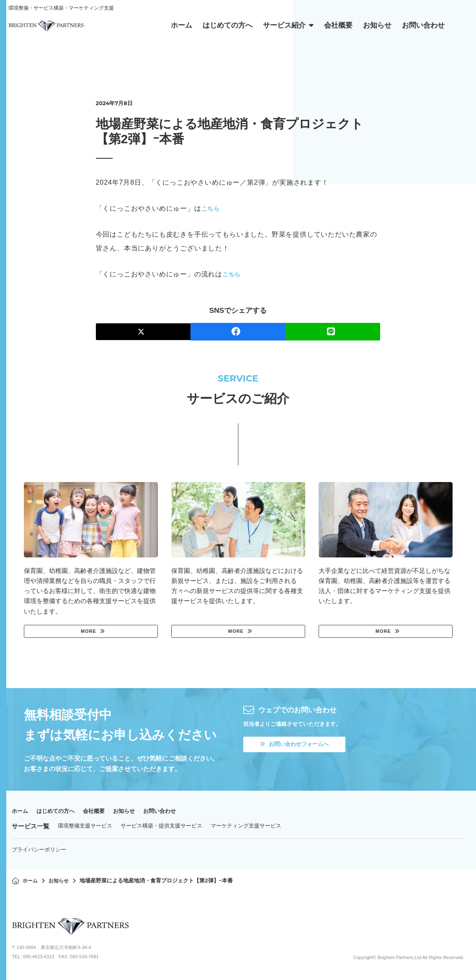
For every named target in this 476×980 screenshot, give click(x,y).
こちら (212, 208)
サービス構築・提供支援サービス (161, 828)
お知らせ (137, 813)
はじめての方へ (61, 813)
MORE (87, 632)
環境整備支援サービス (85, 828)
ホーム (21, 813)
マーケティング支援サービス (246, 828)
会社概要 (104, 813)
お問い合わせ (177, 813)
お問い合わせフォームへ (300, 747)
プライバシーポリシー (39, 851)
